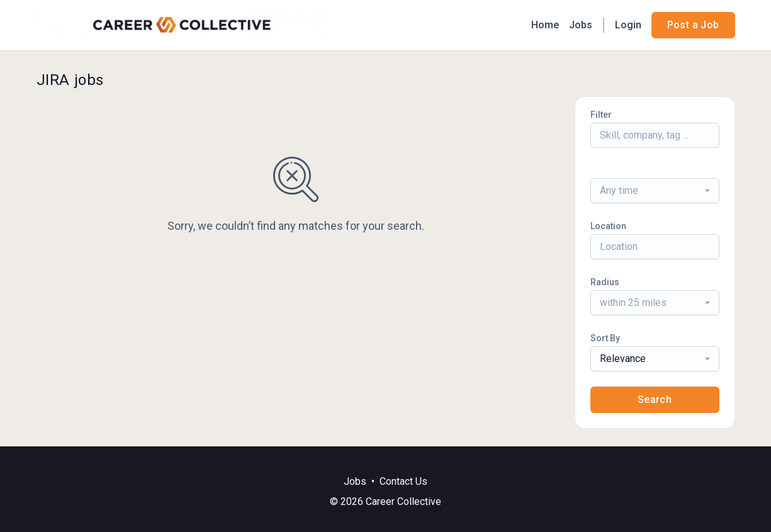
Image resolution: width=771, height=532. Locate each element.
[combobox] (655, 191)
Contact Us (403, 481)
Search (655, 399)
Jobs (581, 25)
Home (545, 25)
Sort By (605, 338)
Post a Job (693, 25)
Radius (605, 282)
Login (628, 25)
